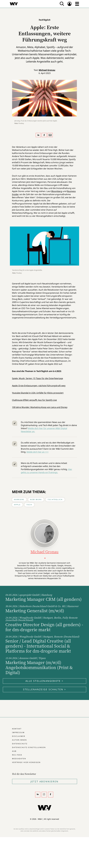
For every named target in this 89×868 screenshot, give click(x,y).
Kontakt (17, 729)
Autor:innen (19, 740)
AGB (14, 751)
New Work (36, 499)
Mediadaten (19, 759)
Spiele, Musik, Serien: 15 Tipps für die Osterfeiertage (37, 378)
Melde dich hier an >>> (38, 452)
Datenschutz (20, 744)
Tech (29, 505)
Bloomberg (57, 191)
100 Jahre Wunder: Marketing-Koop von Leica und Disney (40, 407)
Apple (17, 505)
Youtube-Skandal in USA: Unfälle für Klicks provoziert (38, 393)
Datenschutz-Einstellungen (29, 747)
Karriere (19, 499)
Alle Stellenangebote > (44, 681)
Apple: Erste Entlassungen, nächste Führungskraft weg (39, 386)
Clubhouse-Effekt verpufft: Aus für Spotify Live (34, 400)
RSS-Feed (17, 755)
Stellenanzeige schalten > (45, 689)
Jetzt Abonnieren (44, 781)
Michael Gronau (47, 70)
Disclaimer (19, 736)
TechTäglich (55, 499)
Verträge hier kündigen (26, 762)
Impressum (18, 732)
